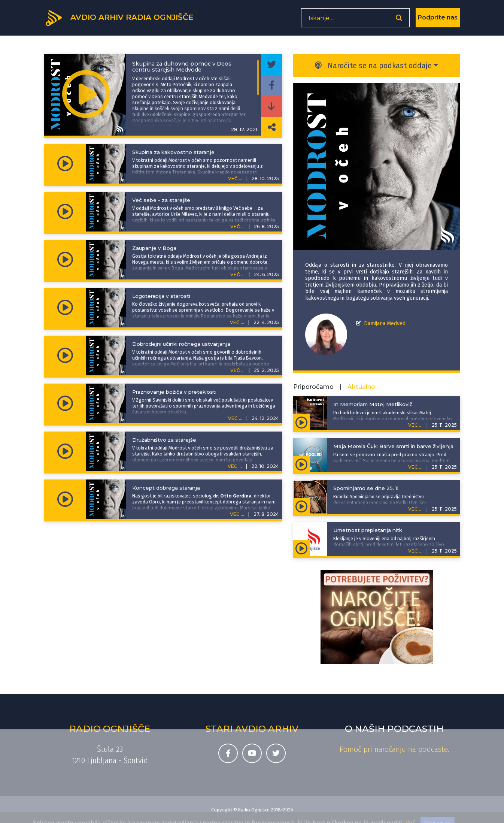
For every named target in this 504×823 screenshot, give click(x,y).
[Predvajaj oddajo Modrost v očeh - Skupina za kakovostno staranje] (65, 164)
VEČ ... (235, 178)
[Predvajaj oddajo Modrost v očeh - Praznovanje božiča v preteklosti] (65, 403)
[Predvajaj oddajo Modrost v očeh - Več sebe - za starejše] (65, 212)
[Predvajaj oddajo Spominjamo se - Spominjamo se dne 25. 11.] (302, 506)
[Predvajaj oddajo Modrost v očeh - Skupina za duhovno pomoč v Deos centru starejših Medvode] (86, 95)
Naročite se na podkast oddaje (373, 66)
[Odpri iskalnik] (399, 21)
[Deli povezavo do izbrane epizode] (271, 127)
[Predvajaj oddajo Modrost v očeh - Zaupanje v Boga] (65, 260)
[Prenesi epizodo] (271, 106)
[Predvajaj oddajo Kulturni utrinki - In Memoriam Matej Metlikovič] (302, 422)
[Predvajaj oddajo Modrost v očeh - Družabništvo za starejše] (65, 451)
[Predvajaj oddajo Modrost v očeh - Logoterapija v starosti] (65, 308)
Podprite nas (438, 20)
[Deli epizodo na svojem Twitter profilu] (271, 64)
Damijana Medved (385, 323)
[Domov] (125, 20)
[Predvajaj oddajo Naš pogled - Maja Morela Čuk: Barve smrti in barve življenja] (302, 464)
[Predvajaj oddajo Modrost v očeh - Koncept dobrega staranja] (65, 499)
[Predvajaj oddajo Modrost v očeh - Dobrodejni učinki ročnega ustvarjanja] (65, 355)
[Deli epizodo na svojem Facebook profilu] (271, 85)
